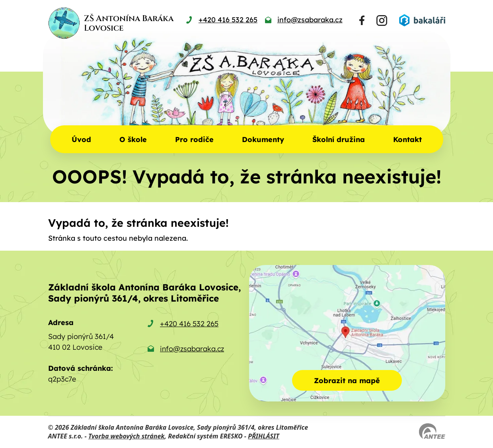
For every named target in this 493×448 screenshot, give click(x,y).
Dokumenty (263, 139)
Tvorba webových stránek (127, 436)
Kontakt (407, 139)
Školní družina (339, 139)
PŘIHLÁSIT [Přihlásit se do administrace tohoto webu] (263, 436)
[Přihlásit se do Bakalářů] (422, 20)
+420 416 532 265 (189, 324)
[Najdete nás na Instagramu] (382, 20)
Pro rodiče (194, 139)
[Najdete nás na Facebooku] (362, 20)
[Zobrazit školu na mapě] (347, 333)
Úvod (81, 139)
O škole (133, 139)
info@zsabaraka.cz (192, 349)
